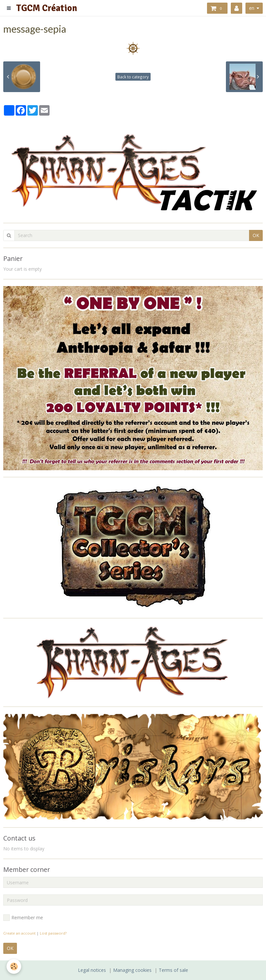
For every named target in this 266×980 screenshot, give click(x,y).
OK (256, 235)
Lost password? (53, 933)
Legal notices (92, 970)
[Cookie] (14, 966)
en (252, 8)
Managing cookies (132, 970)
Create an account (19, 933)
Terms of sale (173, 970)
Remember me (23, 918)
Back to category (133, 77)
